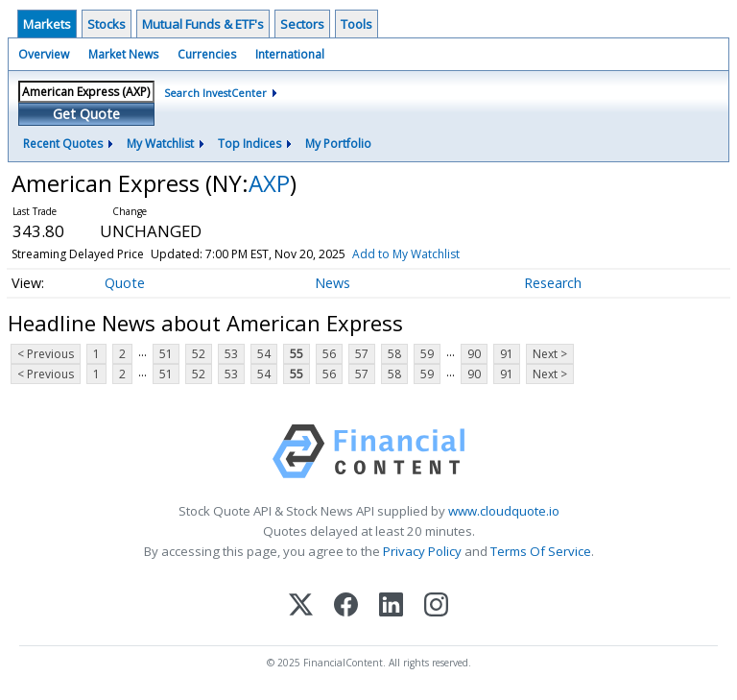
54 (264, 354)
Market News (123, 54)
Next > (550, 354)
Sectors (302, 24)
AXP (269, 183)
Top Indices (250, 144)
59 (427, 354)
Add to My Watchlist (406, 254)
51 (166, 354)
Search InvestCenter (215, 93)
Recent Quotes (63, 144)
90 (474, 354)
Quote (125, 283)
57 (362, 354)
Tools (357, 24)
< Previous (46, 354)
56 (329, 354)
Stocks (107, 24)
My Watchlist (160, 144)
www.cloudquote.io (504, 511)
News (333, 283)
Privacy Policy (422, 551)
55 (297, 354)
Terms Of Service (541, 551)
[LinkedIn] (391, 606)
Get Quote (86, 114)
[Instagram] (436, 606)
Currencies (207, 54)
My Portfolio (338, 144)
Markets (47, 24)
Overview (44, 54)
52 (199, 354)
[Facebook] (346, 606)
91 (507, 354)
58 (394, 354)
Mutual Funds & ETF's (203, 24)
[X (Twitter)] (301, 606)
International (290, 54)
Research (553, 283)
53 (231, 354)
